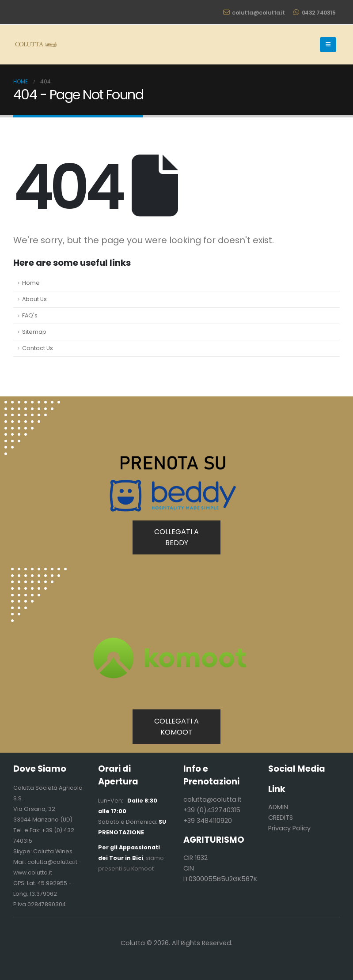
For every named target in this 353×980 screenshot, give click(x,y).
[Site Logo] (35, 45)
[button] (328, 45)
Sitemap (34, 332)
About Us (34, 299)
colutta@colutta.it (254, 13)
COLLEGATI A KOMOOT (176, 727)
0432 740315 (314, 13)
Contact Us (38, 348)
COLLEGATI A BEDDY (176, 537)
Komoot (142, 869)
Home (31, 283)
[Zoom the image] (39, 573)
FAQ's (30, 315)
